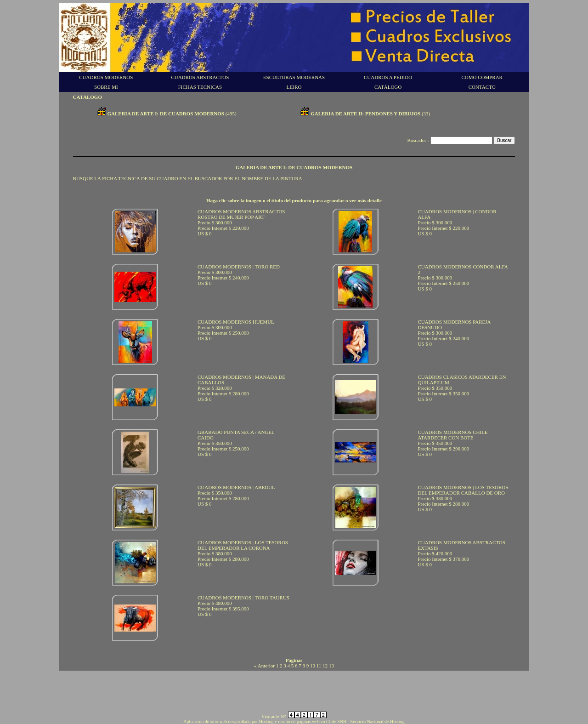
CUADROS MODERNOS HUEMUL (236, 322)
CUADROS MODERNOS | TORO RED (239, 267)
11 (319, 666)
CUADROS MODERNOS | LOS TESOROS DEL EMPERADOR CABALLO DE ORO (463, 490)
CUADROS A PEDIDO (388, 77)
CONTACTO (482, 87)
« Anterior (264, 666)
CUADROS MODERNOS (106, 77)
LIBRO (294, 87)
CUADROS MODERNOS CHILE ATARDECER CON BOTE (452, 435)
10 (313, 666)
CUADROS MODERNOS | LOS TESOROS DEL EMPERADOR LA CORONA (243, 545)
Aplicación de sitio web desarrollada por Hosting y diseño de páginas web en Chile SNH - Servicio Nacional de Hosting (294, 721)
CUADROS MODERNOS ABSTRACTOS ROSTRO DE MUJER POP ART (241, 214)
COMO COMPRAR (482, 77)
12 (325, 666)
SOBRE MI (106, 87)
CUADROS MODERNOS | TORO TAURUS (243, 598)
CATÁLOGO (388, 87)
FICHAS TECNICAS (200, 87)
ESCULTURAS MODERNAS (294, 77)
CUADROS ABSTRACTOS (200, 77)
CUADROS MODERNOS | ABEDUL (236, 487)
